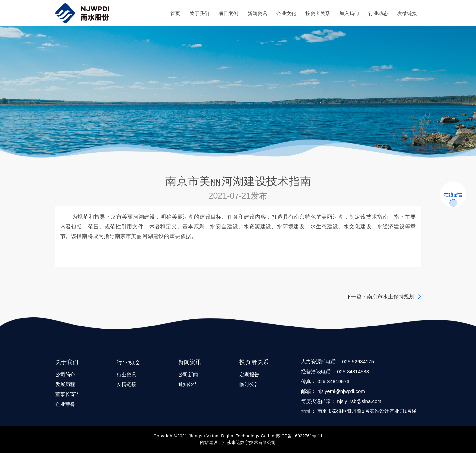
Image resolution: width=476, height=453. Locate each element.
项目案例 (228, 13)
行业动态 (378, 13)
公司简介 (65, 374)
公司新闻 (188, 374)
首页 (175, 13)
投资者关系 (318, 13)
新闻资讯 (257, 13)
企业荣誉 (65, 404)
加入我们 (349, 13)
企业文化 (286, 13)
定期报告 (249, 374)
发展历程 (65, 384)
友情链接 (407, 13)
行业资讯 (126, 374)
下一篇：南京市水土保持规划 (380, 297)
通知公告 (188, 384)
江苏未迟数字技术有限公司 (249, 443)
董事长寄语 (68, 394)
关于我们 (199, 13)
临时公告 (249, 384)
